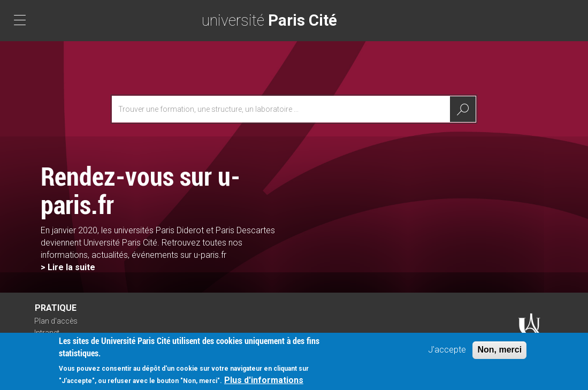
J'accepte (447, 353)
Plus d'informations (264, 383)
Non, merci (499, 353)
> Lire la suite (68, 267)
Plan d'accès (56, 321)
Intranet (47, 333)
